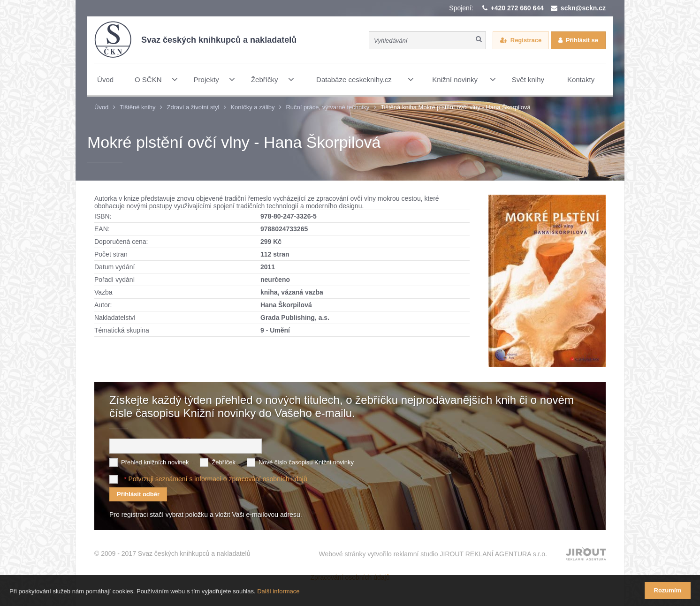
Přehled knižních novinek (155, 462)
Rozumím (668, 590)
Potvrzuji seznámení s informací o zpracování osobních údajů (217, 479)
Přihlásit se (582, 40)
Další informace (278, 591)
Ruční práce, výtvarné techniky (327, 107)
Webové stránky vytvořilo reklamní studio (433, 554)
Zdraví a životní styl (193, 107)
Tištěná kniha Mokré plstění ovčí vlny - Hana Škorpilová (456, 107)
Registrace (526, 40)
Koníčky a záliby (252, 107)
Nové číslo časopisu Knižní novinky (306, 462)
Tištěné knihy (137, 107)
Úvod (101, 107)
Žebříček (224, 462)
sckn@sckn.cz (583, 8)
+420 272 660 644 (517, 8)
